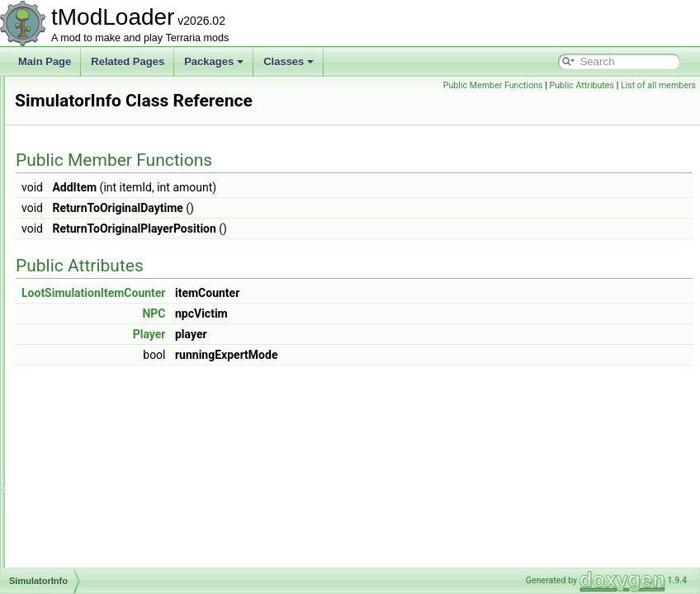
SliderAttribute (85, 403)
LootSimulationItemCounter (300, 316)
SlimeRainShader (93, 457)
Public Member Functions (571, 85)
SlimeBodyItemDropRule (109, 439)
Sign (64, 221)
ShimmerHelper (89, 112)
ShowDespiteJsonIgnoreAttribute (127, 203)
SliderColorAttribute (97, 421)
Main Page (45, 61)
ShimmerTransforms (99, 130)
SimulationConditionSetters (114, 312)
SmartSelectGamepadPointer (119, 566)
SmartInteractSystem (101, 548)
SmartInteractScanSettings (114, 530)
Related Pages (128, 61)
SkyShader (79, 384)
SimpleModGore (90, 257)
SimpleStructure (90, 294)
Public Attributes (659, 85)
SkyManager (82, 366)
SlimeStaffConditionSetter (111, 493)
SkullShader (81, 348)
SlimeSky (75, 475)
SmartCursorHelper (97, 511)
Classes (289, 61)
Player (356, 357)
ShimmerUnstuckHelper (107, 148)
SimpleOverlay (87, 276)
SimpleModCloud (92, 239)
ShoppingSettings (93, 185)
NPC (360, 337)
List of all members (658, 104)
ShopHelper (80, 167)
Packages (214, 61)
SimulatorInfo (84, 330)
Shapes (71, 94)
